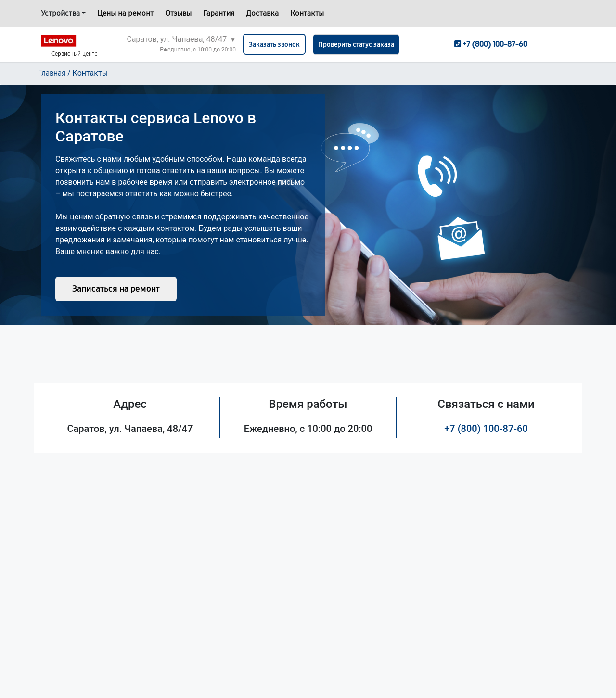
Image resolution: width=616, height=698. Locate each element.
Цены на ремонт (125, 13)
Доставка (262, 13)
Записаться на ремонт (116, 289)
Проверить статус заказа (356, 44)
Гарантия (219, 13)
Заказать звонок (274, 44)
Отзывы (178, 13)
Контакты (307, 13)
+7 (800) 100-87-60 (486, 429)
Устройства (60, 13)
